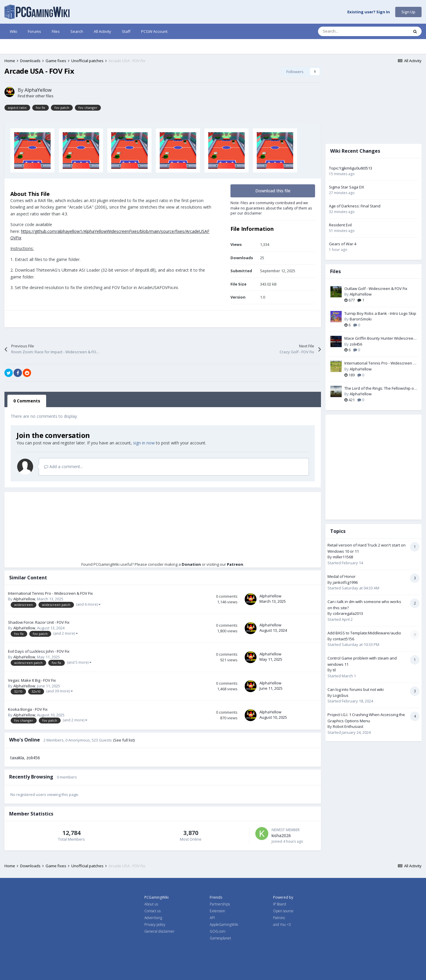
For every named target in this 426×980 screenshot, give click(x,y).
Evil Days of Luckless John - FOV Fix (39, 651)
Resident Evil (340, 225)
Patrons (279, 918)
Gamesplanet (220, 938)
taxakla (17, 758)
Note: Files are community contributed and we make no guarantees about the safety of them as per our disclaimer (271, 208)
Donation (191, 564)
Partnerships (220, 904)
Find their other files (36, 96)
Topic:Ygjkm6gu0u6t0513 (351, 168)
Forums (34, 31)
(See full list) (124, 740)
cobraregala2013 (348, 613)
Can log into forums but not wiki (356, 689)
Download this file (273, 191)
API (212, 918)
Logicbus (341, 695)
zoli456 (33, 758)
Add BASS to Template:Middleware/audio (364, 633)
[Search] (351, 31)
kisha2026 (281, 835)
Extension (217, 911)
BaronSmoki (361, 319)
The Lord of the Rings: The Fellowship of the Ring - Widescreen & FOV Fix (380, 389)
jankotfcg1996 (345, 582)
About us (151, 904)
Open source (283, 911)
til (334, 670)
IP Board (280, 904)
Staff (126, 31)
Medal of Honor (342, 576)
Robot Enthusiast (348, 726)
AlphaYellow (38, 90)
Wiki (13, 31)
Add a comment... (63, 466)
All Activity (103, 31)
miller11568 (343, 557)
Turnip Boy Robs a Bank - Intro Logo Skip (380, 313)
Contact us (153, 911)
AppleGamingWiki (224, 925)
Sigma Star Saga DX (347, 187)
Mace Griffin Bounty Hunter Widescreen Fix (380, 339)
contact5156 (343, 639)
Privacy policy (155, 925)
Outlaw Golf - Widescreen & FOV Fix (376, 288)
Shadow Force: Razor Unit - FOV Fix (39, 622)
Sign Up (408, 12)
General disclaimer (159, 931)
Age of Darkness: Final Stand (355, 206)
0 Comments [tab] (27, 401)
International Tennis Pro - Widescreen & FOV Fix (50, 593)
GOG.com (218, 931)
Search (77, 31)
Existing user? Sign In (369, 12)
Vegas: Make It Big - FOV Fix (32, 680)
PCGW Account (154, 31)
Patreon (235, 564)
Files (56, 31)
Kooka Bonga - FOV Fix (28, 709)
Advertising (153, 918)
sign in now (144, 443)
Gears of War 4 (343, 244)
